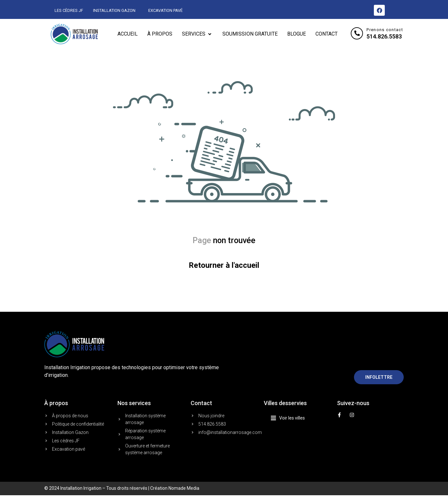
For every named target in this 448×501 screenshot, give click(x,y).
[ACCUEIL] (128, 34)
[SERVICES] (197, 34)
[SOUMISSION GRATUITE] (250, 34)
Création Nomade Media (175, 488)
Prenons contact (385, 30)
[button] (301, 418)
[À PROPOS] (160, 34)
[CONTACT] (327, 34)
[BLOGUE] (297, 34)
